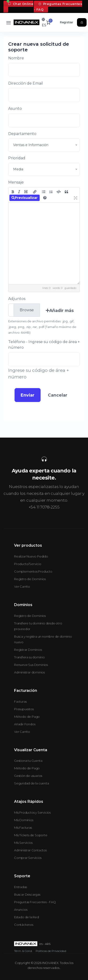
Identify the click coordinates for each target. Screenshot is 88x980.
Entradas (20, 887)
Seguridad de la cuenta (32, 783)
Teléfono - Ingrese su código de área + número (44, 345)
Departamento (22, 134)
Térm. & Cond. (23, 951)
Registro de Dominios (30, 579)
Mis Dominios (24, 820)
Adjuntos (17, 299)
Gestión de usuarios (28, 776)
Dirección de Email (26, 83)
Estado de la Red (27, 917)
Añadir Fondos (25, 724)
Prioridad (17, 158)
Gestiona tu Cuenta (28, 761)
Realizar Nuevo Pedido (31, 556)
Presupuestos (24, 709)
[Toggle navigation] (9, 23)
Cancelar (58, 395)
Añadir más (60, 310)
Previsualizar (25, 198)
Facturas (20, 701)
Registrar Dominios (28, 650)
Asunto (15, 109)
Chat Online (21, 4)
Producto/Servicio (28, 564)
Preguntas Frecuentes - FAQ (58, 7)
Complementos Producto (33, 571)
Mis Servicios (23, 843)
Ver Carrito (22, 586)
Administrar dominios (29, 672)
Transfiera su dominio (29, 657)
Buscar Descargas (27, 894)
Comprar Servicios (28, 858)
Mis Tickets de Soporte (31, 835)
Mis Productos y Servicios (32, 812)
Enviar (28, 395)
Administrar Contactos (30, 850)
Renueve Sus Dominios (31, 665)
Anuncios (21, 910)
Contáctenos (24, 925)
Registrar (67, 22)
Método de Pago (27, 717)
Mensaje (16, 182)
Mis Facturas (23, 828)
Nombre (16, 58)
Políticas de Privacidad (51, 951)
